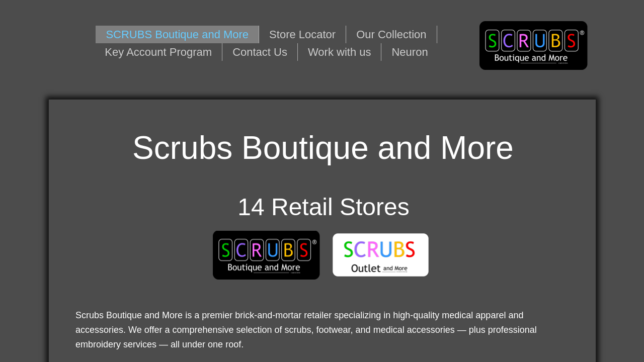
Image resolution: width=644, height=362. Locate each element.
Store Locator (302, 34)
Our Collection (391, 34)
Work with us (340, 52)
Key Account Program (158, 52)
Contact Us (260, 52)
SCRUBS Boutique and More (177, 34)
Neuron (410, 52)
